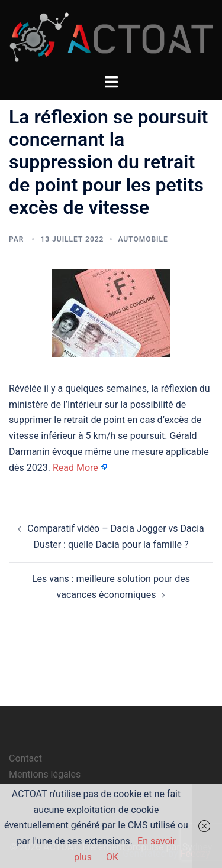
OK (112, 857)
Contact (25, 758)
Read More (75, 468)
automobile (143, 239)
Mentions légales (45, 774)
